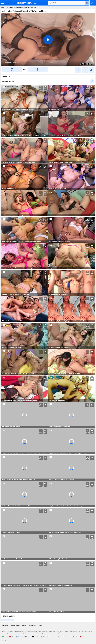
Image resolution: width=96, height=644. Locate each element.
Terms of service (15, 626)
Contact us (5, 626)
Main (2, 7)
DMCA (24, 626)
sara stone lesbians (8, 620)
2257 (40, 626)
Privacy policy (32, 626)
